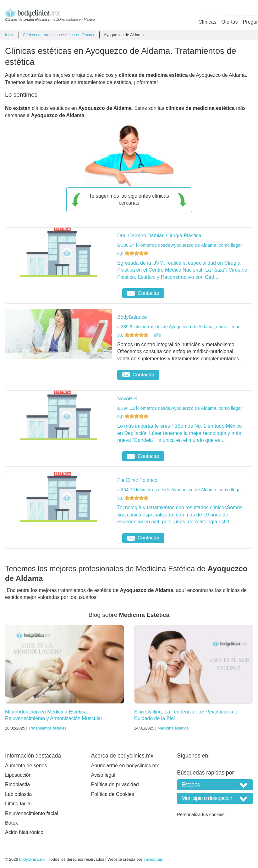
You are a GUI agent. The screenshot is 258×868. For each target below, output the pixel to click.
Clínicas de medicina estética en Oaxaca (59, 35)
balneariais (153, 859)
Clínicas (207, 22)
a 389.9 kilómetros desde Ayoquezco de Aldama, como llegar (178, 327)
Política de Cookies (113, 794)
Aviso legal (103, 775)
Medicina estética (173, 728)
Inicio (10, 35)
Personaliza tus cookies (201, 814)
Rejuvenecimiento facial (32, 813)
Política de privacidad (115, 784)
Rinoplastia (17, 784)
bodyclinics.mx (32, 859)
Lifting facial (18, 804)
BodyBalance (132, 317)
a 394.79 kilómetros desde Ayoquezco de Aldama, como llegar (180, 490)
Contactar (143, 293)
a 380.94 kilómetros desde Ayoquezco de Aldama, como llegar (180, 245)
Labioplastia (18, 794)
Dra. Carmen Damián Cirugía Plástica (159, 236)
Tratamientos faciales (47, 728)
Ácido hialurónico (24, 832)
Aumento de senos (26, 766)
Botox (11, 823)
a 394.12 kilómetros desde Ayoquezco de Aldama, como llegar (180, 408)
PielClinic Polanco (137, 480)
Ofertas (229, 22)
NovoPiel (127, 399)
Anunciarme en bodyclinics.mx (125, 766)
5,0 (133, 254)
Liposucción (18, 775)
